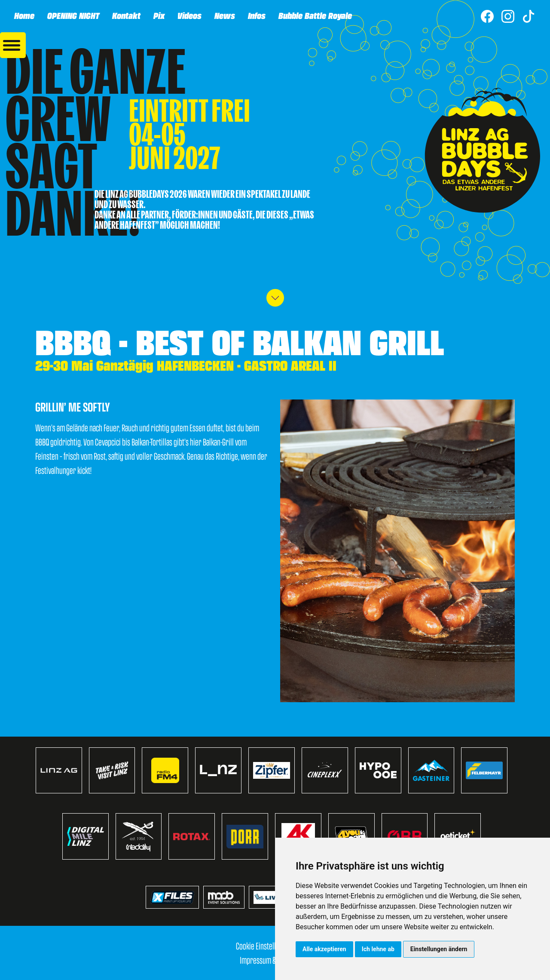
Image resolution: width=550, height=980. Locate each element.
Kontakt (126, 15)
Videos (189, 15)
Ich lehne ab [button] (378, 949)
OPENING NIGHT (73, 15)
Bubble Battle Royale (315, 15)
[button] (13, 45)
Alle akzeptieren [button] (324, 949)
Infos (256, 15)
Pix (159, 15)
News (224, 15)
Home (24, 15)
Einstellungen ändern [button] (439, 949)
